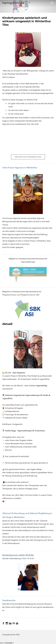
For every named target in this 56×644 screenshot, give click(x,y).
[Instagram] (7, 623)
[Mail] (14, 623)
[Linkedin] (10, 623)
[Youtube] (17, 623)
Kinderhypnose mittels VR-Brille (18, 555)
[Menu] (52, 3)
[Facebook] (3, 623)
